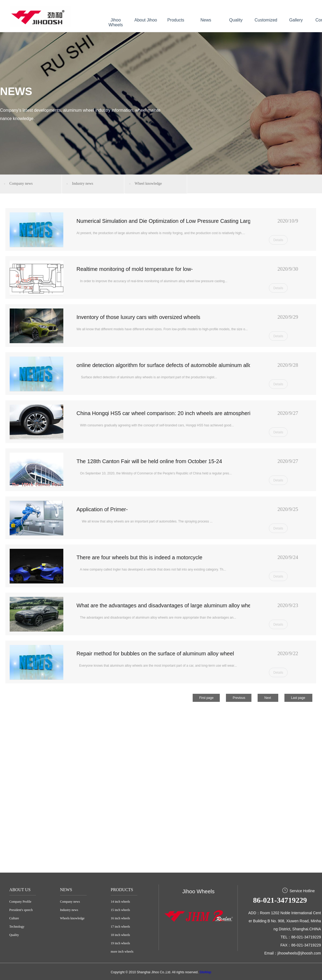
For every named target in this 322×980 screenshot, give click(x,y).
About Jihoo (146, 20)
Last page (298, 698)
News (206, 20)
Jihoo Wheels (116, 22)
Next (268, 698)
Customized (266, 20)
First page (206, 698)
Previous (239, 698)
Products (176, 20)
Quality (236, 20)
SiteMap (205, 972)
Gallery (296, 20)
